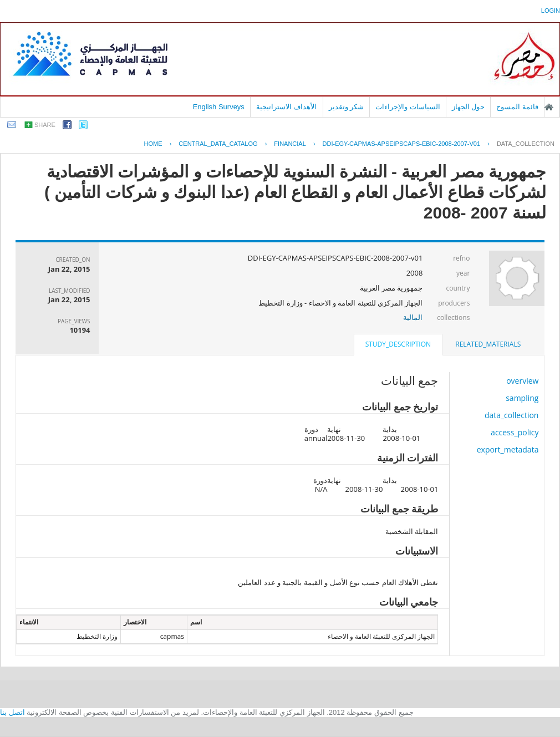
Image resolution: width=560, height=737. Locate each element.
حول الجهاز (469, 107)
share (45, 125)
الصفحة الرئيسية (549, 107)
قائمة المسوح (517, 107)
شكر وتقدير (347, 107)
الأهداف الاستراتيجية (287, 107)
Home (153, 144)
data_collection (526, 144)
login (551, 11)
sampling (522, 398)
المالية (413, 317)
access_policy (515, 432)
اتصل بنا (12, 712)
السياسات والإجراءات (408, 107)
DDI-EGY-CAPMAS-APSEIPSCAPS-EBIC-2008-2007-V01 (401, 144)
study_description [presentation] (398, 344)
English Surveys (219, 107)
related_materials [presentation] (488, 344)
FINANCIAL (290, 144)
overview (522, 381)
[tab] (488, 344)
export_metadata (508, 449)
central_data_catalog (218, 144)
